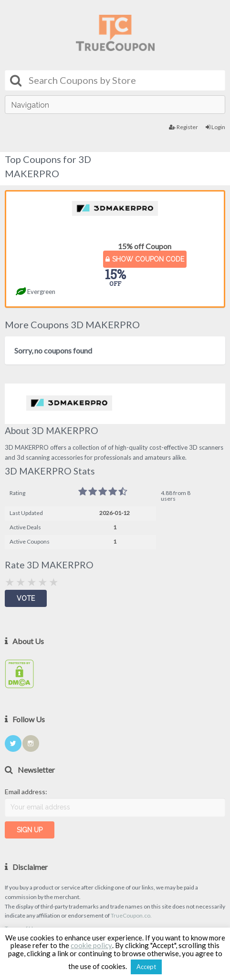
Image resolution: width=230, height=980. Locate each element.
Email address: (26, 792)
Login (215, 127)
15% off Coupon (145, 246)
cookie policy (91, 945)
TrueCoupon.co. (131, 915)
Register (183, 127)
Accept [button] (146, 967)
